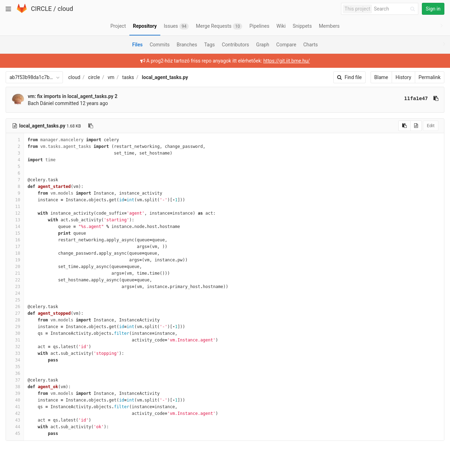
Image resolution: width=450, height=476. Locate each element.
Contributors (236, 45)
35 (15, 367)
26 (15, 307)
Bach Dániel (41, 103)
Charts (311, 45)
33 (15, 353)
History (403, 77)
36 (15, 373)
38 (15, 387)
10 (15, 200)
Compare (286, 45)
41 (15, 407)
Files (137, 45)
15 (15, 233)
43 (15, 420)
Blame (381, 77)
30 (15, 333)
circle (94, 77)
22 (15, 280)
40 (15, 400)
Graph (263, 45)
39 (15, 393)
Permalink (430, 77)
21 (15, 273)
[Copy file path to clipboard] (91, 126)
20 (15, 267)
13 (15, 220)
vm (111, 77)
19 (15, 260)
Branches (187, 45)
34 (15, 360)
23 (15, 287)
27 (15, 313)
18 (15, 253)
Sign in (433, 9)
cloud (65, 9)
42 (15, 413)
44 (15, 427)
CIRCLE (41, 9)
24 (15, 293)
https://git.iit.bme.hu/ (287, 61)
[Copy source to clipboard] (404, 126)
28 (15, 320)
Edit (431, 126)
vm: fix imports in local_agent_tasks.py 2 (73, 96)
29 (15, 327)
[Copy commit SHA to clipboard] (436, 98)
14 (15, 227)
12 (15, 213)
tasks (128, 77)
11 (15, 207)
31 (15, 340)
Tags (210, 45)
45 (15, 433)
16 (15, 240)
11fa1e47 (416, 98)
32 (15, 347)
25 (15, 300)
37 (15, 380)
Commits (160, 45)
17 (15, 247)
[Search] (396, 9)
